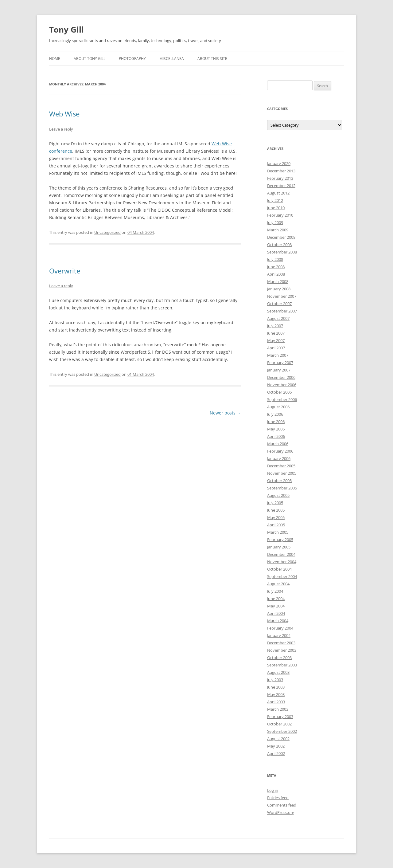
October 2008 (279, 245)
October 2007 (279, 304)
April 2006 (276, 436)
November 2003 (282, 650)
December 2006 (281, 377)
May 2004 (276, 606)
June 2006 (276, 422)
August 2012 (278, 193)
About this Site (212, 59)
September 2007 (282, 311)
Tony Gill (66, 29)
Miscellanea (172, 59)
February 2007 (280, 363)
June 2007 (276, 333)
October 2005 (279, 481)
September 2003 (282, 665)
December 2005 (281, 466)
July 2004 (275, 591)
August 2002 (278, 739)
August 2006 (278, 407)
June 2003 (276, 687)
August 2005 (278, 495)
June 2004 (276, 599)
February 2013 (280, 178)
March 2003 (278, 709)
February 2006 (280, 451)
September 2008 (282, 252)
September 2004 (282, 576)
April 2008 (276, 274)
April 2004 (276, 613)
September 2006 (282, 399)
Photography (132, 59)
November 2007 (282, 296)
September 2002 (282, 731)
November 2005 (282, 473)
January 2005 (279, 547)
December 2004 (281, 554)
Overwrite (65, 271)
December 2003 (281, 643)
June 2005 (276, 510)
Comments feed (282, 805)
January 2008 (279, 289)
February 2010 (280, 215)
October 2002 (279, 724)
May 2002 (276, 746)
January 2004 (279, 635)
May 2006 (276, 429)
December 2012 (281, 186)
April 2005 (276, 525)
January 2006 (279, 458)
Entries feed (278, 798)
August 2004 (278, 584)
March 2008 (278, 281)
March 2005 (278, 532)
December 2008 (281, 237)
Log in (273, 790)
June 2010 (276, 208)
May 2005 (276, 517)
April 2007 (276, 348)
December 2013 (281, 171)
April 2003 (276, 702)
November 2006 (282, 385)
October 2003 (279, 658)
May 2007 (276, 340)
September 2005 (282, 488)
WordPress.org (281, 812)
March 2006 (278, 444)
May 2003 (276, 694)
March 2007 (278, 355)
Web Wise (64, 114)
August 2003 (278, 672)
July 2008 (275, 259)
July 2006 (275, 414)
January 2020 (279, 163)
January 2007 (279, 370)
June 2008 (276, 267)
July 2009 (275, 222)
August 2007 (278, 318)
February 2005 (280, 540)
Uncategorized (107, 232)
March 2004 (278, 621)
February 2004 (280, 628)
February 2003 (280, 717)
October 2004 (279, 569)
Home (55, 59)
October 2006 (279, 392)
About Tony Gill (89, 59)
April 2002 (276, 753)
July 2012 (275, 200)
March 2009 (278, 230)
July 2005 (275, 503)
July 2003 (275, 680)
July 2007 (275, 326)
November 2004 (282, 562)
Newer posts (225, 413)
